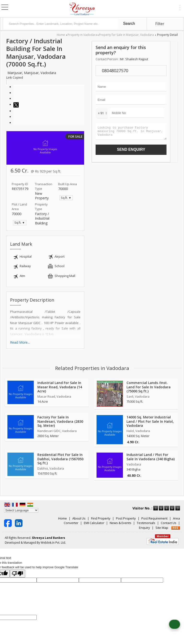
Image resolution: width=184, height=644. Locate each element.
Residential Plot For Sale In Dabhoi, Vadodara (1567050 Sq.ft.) (60, 459)
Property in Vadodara (82, 35)
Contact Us (169, 523)
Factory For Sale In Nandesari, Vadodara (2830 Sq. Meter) (60, 421)
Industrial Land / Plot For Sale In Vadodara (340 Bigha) (151, 457)
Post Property (126, 518)
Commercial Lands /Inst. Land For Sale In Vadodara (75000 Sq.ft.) (149, 387)
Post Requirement (154, 518)
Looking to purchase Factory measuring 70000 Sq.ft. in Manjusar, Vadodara (131, 133)
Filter (160, 24)
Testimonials (146, 523)
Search (129, 24)
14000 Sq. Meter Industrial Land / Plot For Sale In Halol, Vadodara (150, 421)
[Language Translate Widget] (21, 510)
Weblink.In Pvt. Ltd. (53, 542)
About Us (79, 518)
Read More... (20, 342)
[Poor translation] (17, 574)
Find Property (101, 518)
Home (61, 35)
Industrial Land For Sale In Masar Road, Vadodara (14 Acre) (60, 387)
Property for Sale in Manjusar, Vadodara (126, 35)
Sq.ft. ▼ (66, 198)
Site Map (162, 528)
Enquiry (144, 528)
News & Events (121, 523)
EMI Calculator (94, 523)
